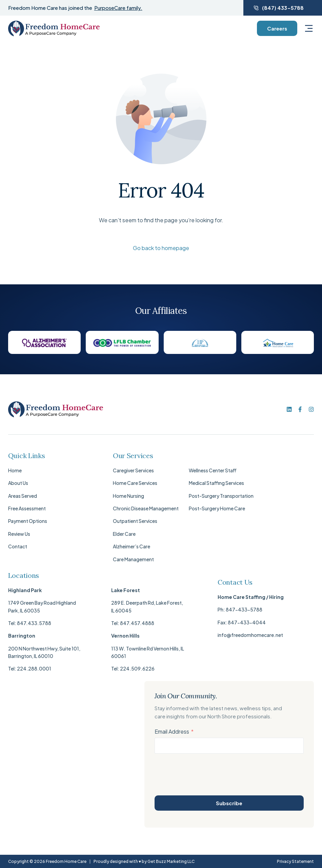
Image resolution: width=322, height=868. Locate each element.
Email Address (172, 731)
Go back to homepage (161, 248)
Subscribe (229, 803)
